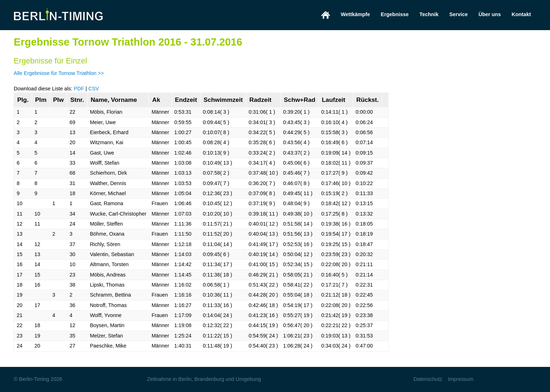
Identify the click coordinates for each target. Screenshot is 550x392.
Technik (429, 14)
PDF (79, 89)
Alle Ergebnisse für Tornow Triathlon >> (59, 73)
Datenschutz (428, 379)
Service (459, 14)
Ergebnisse (395, 14)
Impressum (461, 379)
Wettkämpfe (355, 14)
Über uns (490, 14)
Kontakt (521, 14)
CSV (94, 89)
